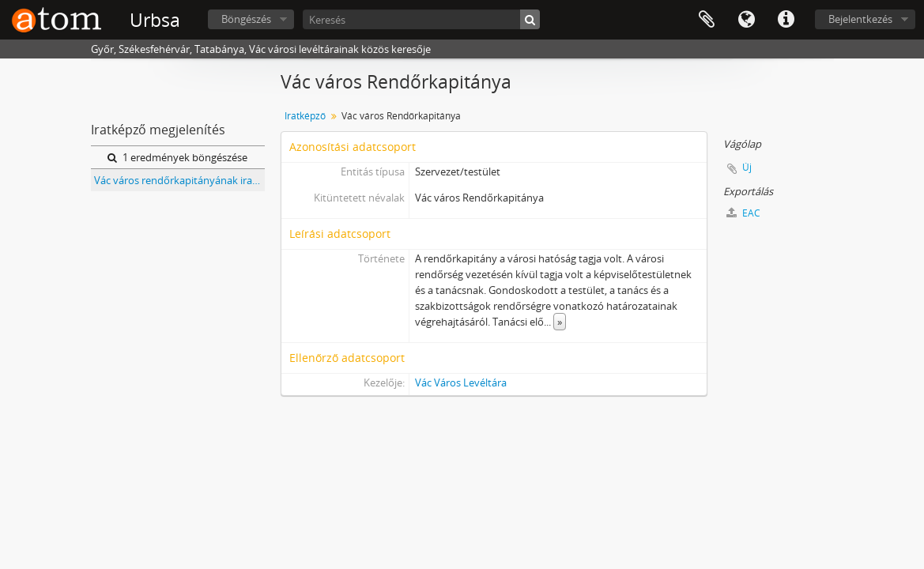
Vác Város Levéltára (461, 382)
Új (747, 167)
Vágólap (707, 20)
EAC (743, 213)
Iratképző (305, 116)
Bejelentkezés (860, 19)
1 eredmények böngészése (177, 157)
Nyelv (746, 20)
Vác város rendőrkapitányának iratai (179, 180)
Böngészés (246, 19)
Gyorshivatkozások (786, 20)
